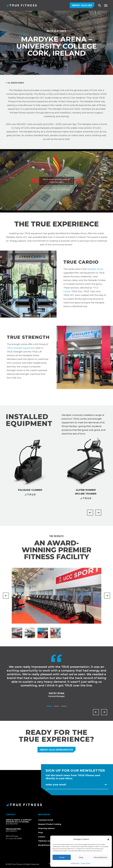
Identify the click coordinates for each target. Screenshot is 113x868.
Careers (42, 837)
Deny (81, 857)
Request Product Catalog (50, 824)
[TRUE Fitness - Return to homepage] (56, 805)
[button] (108, 839)
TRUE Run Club (45, 841)
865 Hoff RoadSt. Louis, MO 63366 (17, 837)
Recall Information (46, 845)
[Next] (98, 513)
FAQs (41, 833)
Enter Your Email (56, 785)
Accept (62, 857)
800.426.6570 (11, 831)
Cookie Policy (75, 863)
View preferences (100, 857)
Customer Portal (46, 820)
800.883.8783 (12, 824)
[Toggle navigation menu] (106, 6)
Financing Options (46, 828)
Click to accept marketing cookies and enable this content (56, 181)
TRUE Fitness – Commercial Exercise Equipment (21, 5)
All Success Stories (16, 83)
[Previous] (90, 513)
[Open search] (100, 6)
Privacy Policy (86, 863)
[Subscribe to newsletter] (105, 785)
